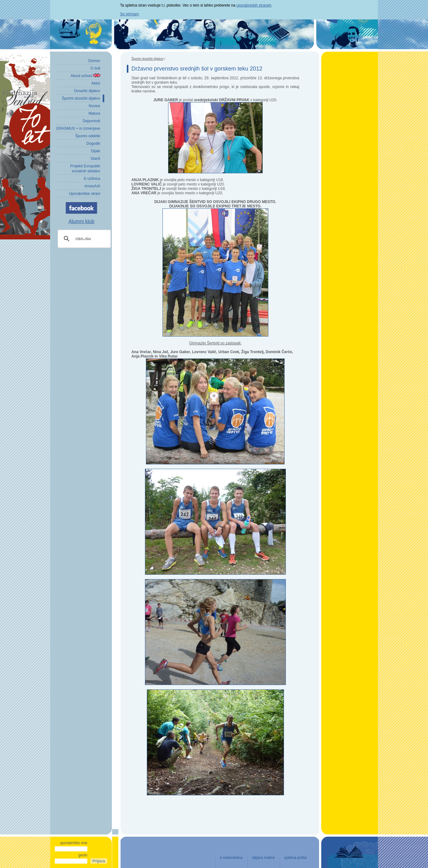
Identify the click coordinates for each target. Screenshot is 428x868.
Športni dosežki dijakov (147, 59)
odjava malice (263, 858)
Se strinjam (130, 14)
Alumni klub (82, 221)
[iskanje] (83, 239)
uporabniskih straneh (254, 5)
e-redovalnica (231, 858)
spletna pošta (295, 858)
